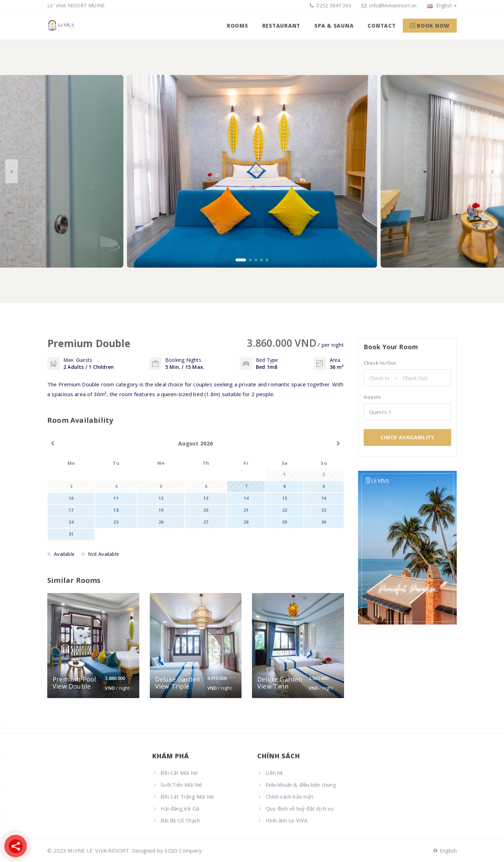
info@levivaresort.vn (393, 5)
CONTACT (381, 26)
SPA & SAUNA (334, 26)
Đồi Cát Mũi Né (179, 773)
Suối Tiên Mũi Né (181, 785)
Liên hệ (274, 773)
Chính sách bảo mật (289, 797)
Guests (372, 397)
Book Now (430, 26)
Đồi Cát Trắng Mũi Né (187, 797)
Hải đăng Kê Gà (180, 808)
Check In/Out (380, 363)
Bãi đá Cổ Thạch (180, 820)
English (442, 5)
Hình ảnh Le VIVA (286, 820)
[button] (241, 260)
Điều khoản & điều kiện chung (301, 785)
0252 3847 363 (333, 5)
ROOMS (237, 26)
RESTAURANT (281, 26)
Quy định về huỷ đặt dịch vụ (300, 808)
